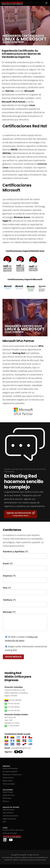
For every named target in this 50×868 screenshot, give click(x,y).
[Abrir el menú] (46, 3)
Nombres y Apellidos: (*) (25, 554)
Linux (32, 105)
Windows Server (22, 217)
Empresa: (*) (25, 578)
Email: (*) (25, 566)
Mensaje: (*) (25, 622)
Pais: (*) (25, 590)
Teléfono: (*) (25, 602)
